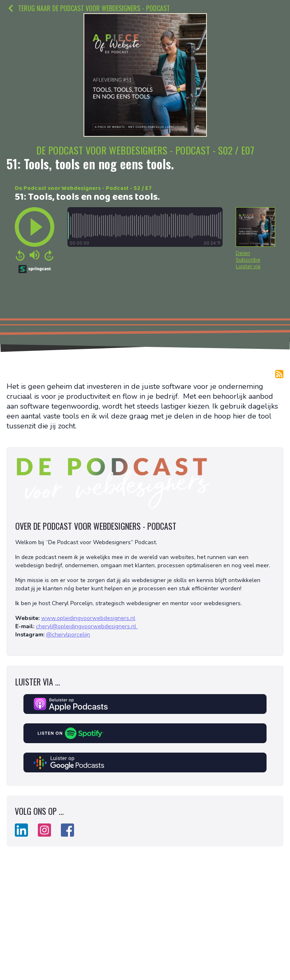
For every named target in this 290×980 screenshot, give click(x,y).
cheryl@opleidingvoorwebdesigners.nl (87, 626)
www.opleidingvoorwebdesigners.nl (88, 618)
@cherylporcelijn (68, 635)
